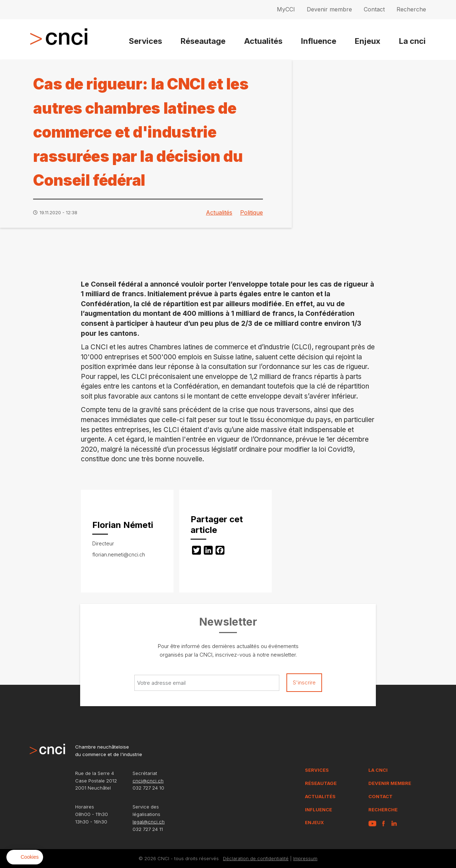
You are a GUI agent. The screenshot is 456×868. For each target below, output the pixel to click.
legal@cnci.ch (149, 822)
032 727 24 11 (148, 829)
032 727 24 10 (148, 788)
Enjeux (368, 41)
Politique (252, 212)
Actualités (263, 41)
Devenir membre (329, 9)
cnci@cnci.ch (148, 781)
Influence (319, 41)
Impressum (305, 858)
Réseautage (203, 41)
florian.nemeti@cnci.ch (119, 554)
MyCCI (286, 9)
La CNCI (378, 770)
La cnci (412, 41)
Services (146, 41)
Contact (374, 9)
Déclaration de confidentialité (256, 858)
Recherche (411, 9)
